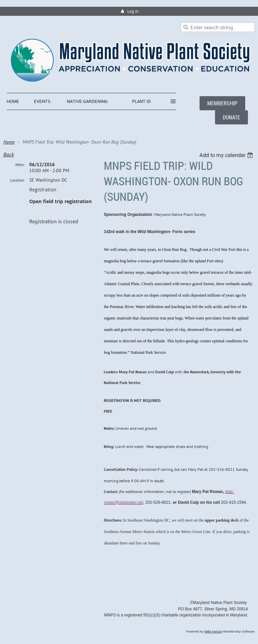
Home (9, 142)
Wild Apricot (213, 631)
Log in (133, 11)
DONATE (231, 117)
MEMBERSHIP (222, 103)
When (20, 165)
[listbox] (227, 155)
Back (9, 154)
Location (17, 180)
